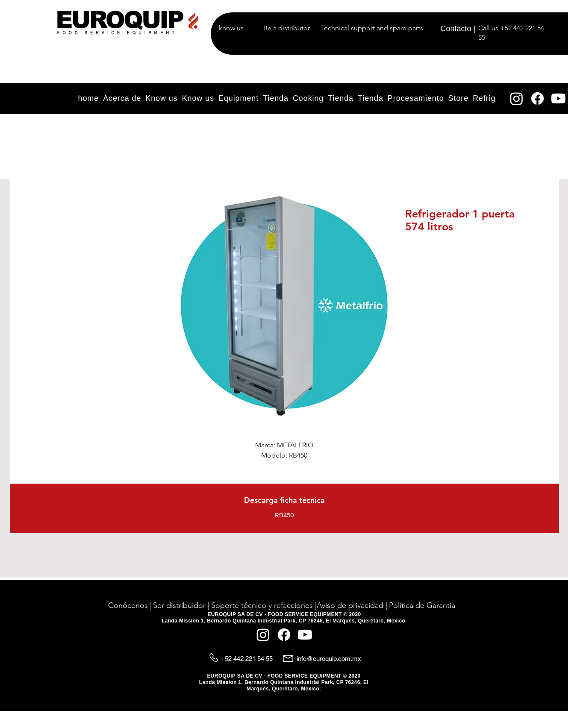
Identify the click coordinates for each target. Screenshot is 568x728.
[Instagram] (516, 98)
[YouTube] (558, 98)
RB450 (284, 515)
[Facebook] (537, 98)
